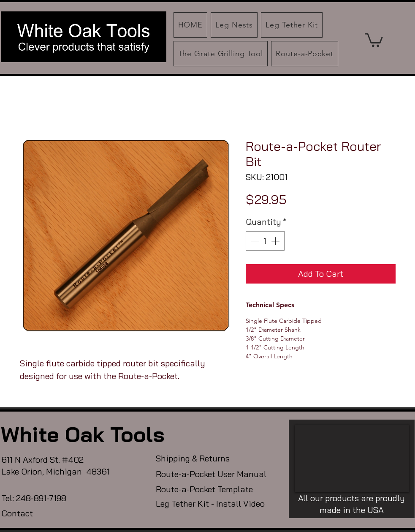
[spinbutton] (265, 241)
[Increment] (276, 241)
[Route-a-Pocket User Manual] (216, 474)
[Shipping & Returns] (198, 458)
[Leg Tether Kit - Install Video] (216, 504)
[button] (374, 39)
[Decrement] (254, 241)
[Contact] (32, 513)
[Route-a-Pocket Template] (216, 489)
